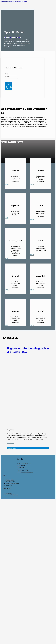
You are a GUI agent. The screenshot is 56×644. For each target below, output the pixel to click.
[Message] (12, 77)
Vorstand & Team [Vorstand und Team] (10, 482)
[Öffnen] (2, 4)
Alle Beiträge (12, 449)
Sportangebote (10, 480)
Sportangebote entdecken (13, 37)
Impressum (9, 493)
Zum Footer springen (21, 1)
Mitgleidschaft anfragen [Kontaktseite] (12, 484)
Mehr (7, 185)
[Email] (11, 75)
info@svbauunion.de (27, 472)
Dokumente (9, 486)
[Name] (11, 73)
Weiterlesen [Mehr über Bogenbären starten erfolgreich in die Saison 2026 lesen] (10, 443)
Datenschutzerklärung (12, 495)
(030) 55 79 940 (24, 471)
